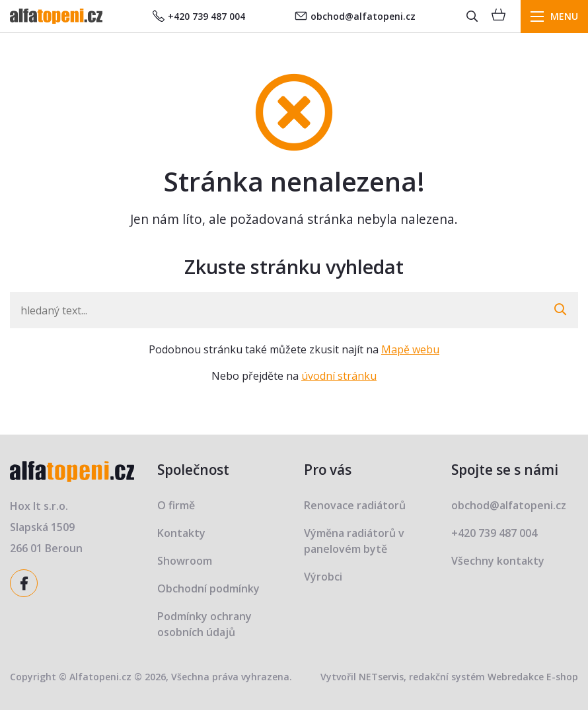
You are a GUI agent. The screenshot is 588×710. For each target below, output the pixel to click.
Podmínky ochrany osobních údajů (204, 624)
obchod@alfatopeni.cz (355, 16)
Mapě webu (410, 349)
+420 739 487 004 (199, 16)
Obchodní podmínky (208, 588)
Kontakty (181, 533)
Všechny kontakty (498, 561)
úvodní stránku (339, 376)
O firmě (176, 505)
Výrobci (323, 577)
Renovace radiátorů (355, 505)
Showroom (185, 561)
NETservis (381, 677)
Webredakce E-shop (533, 677)
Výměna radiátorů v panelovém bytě (354, 541)
